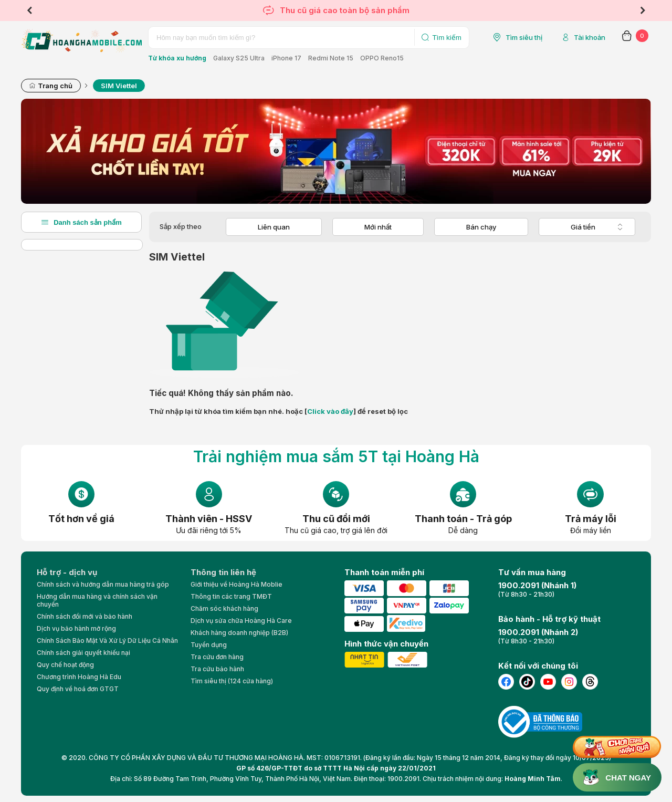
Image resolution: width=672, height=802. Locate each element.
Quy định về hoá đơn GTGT (78, 689)
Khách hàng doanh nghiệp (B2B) (239, 633)
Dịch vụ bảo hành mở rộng (76, 628)
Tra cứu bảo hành (217, 669)
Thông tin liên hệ (223, 572)
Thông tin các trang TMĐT (231, 596)
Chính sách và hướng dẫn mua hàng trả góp (103, 584)
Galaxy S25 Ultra (239, 58)
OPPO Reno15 (382, 58)
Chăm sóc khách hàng (224, 608)
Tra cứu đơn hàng (217, 657)
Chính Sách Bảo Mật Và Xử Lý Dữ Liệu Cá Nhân (107, 640)
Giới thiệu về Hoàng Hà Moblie (237, 584)
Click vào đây (330, 411)
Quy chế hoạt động (65, 665)
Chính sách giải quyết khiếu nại (83, 653)
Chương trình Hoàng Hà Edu (79, 677)
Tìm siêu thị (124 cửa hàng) (232, 681)
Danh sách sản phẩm (81, 222)
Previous (29, 11)
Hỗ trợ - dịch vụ (67, 572)
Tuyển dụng (209, 645)
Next (643, 11)
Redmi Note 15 (331, 58)
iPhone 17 (286, 58)
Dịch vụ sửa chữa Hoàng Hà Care (241, 621)
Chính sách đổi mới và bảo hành (85, 616)
